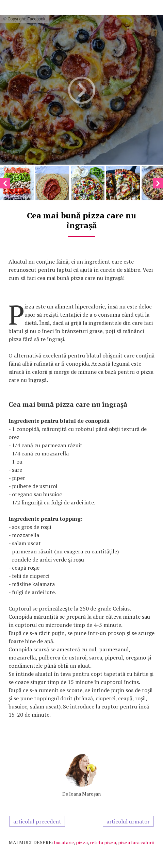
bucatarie (64, 842)
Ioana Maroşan (85, 794)
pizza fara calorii (136, 842)
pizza (82, 842)
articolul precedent (37, 821)
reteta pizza (103, 842)
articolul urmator (128, 821)
